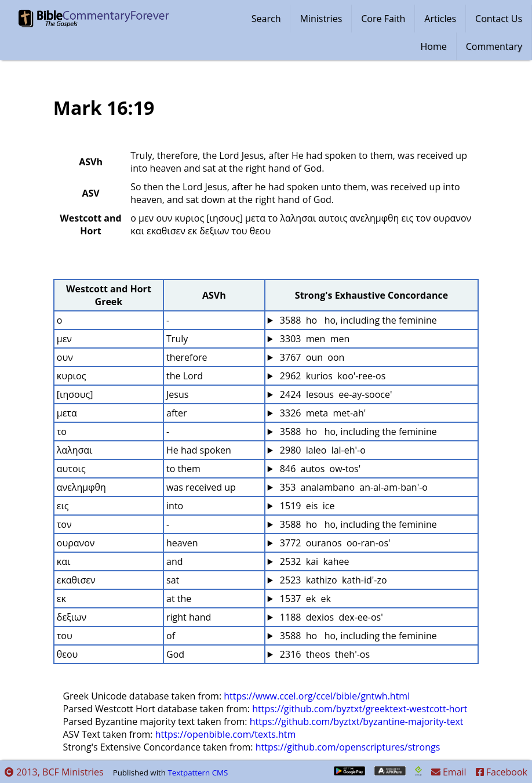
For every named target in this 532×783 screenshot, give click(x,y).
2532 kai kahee (314, 561)
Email (449, 772)
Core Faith (383, 19)
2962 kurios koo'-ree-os (332, 376)
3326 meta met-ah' (322, 413)
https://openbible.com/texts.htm (226, 734)
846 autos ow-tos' (319, 469)
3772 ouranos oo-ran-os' (334, 543)
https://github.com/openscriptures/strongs (348, 747)
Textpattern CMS (198, 773)
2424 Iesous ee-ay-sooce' (335, 394)
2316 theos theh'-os (324, 654)
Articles (440, 19)
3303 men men (314, 339)
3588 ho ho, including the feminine (357, 320)
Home (434, 46)
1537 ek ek (304, 599)
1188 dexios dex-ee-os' (330, 617)
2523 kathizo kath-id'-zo (332, 580)
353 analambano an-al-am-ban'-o (353, 487)
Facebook (502, 772)
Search (266, 19)
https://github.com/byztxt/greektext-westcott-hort (360, 709)
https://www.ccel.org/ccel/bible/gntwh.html (317, 696)
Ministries (321, 19)
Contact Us (499, 19)
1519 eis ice (306, 506)
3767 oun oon (311, 357)
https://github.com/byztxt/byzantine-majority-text (357, 722)
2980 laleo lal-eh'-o (322, 450)
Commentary (494, 46)
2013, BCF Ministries (54, 772)
